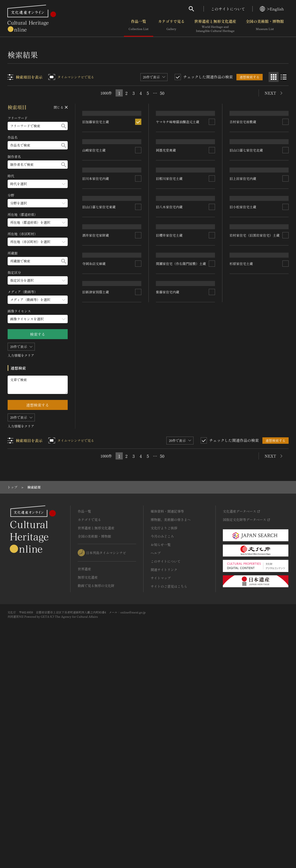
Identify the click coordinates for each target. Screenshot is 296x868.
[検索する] (64, 126)
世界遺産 (84, 790)
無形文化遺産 (88, 798)
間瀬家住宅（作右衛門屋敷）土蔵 (181, 502)
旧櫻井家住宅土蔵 (169, 421)
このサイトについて (228, 9)
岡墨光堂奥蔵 (166, 216)
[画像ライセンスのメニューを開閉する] (38, 319)
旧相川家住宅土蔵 (169, 284)
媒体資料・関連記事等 (167, 732)
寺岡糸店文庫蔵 (94, 560)
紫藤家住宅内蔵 (168, 587)
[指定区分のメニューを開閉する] (38, 280)
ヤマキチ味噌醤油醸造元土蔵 (178, 156)
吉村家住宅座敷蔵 (243, 166)
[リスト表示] (284, 77)
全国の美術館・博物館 (265, 26)
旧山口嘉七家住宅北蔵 (246, 281)
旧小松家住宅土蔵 (243, 435)
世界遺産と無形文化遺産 (215, 26)
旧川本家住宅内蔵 (96, 355)
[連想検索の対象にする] (138, 181)
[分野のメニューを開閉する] (38, 203)
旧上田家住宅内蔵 (243, 343)
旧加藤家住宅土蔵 (96, 181)
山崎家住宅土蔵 (94, 260)
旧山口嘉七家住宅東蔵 (99, 416)
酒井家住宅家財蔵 (96, 495)
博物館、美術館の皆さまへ (171, 740)
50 (162, 93)
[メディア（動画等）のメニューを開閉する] (38, 300)
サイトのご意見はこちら (169, 807)
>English (272, 9)
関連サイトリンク (164, 791)
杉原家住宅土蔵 (241, 571)
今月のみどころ (162, 757)
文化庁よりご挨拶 (164, 749)
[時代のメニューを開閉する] (38, 184)
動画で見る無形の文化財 (96, 807)
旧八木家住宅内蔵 (169, 347)
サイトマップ (161, 799)
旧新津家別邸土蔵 (96, 639)
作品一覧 (139, 26)
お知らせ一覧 (161, 766)
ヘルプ (156, 774)
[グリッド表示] (274, 77)
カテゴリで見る (171, 26)
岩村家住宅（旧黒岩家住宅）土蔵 (255, 503)
